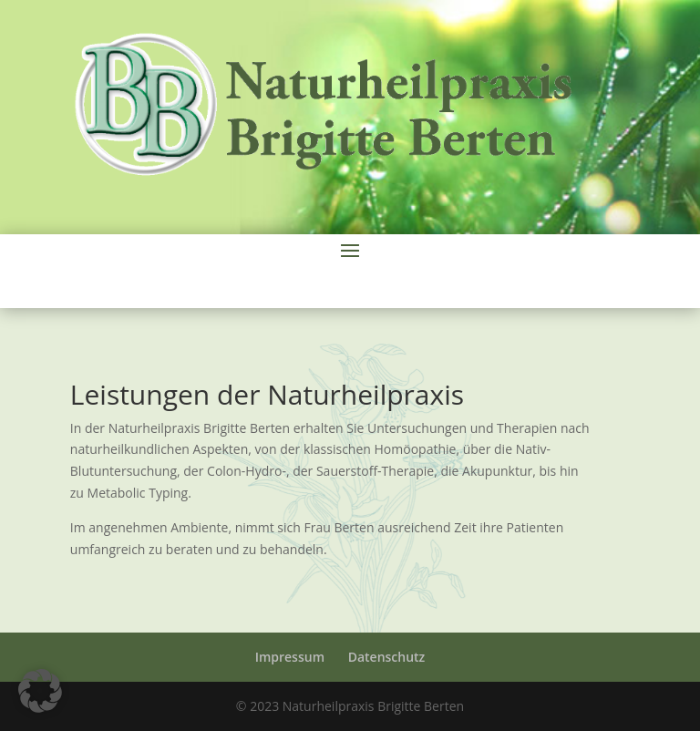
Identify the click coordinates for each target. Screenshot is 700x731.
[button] (40, 691)
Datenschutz (387, 657)
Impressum (290, 657)
